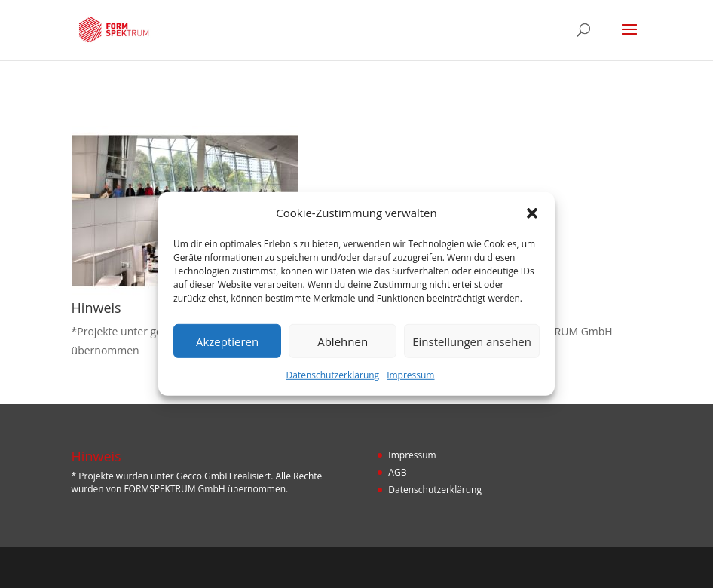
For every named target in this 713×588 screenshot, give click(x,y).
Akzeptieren (227, 341)
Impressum (410, 375)
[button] (532, 213)
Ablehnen (343, 341)
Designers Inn (379, 567)
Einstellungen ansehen (472, 341)
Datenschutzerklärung (333, 375)
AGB (397, 472)
